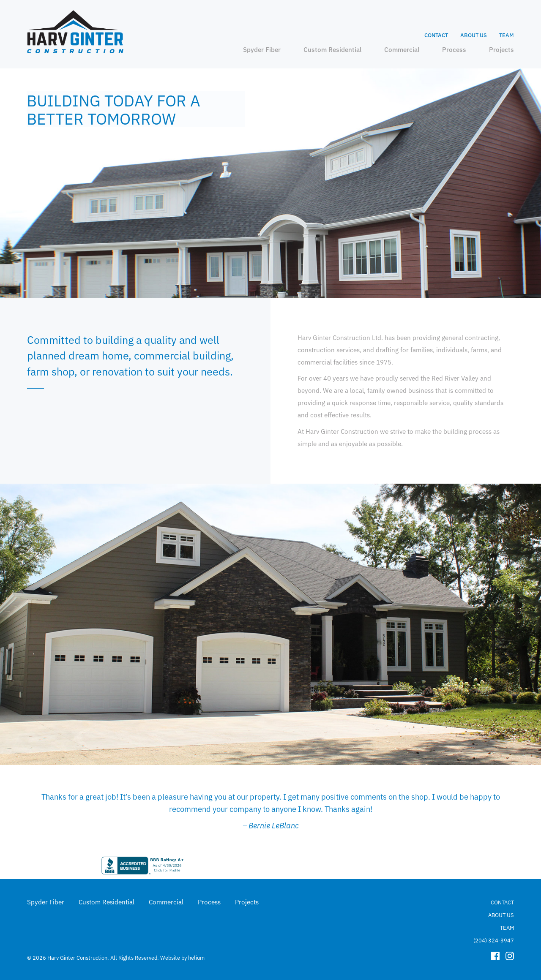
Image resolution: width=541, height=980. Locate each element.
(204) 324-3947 (494, 939)
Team (507, 35)
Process (454, 49)
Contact (436, 35)
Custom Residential (332, 49)
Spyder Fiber (262, 49)
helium (196, 957)
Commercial (402, 49)
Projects (501, 49)
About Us (474, 35)
